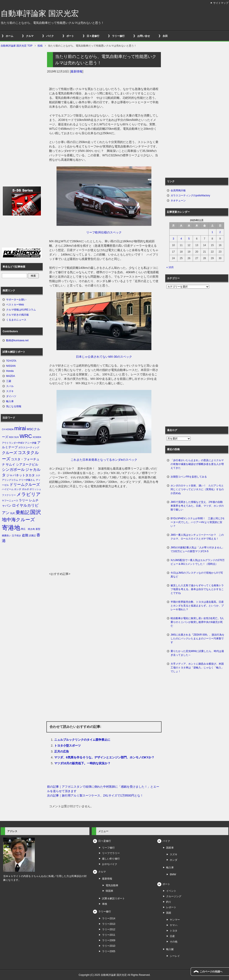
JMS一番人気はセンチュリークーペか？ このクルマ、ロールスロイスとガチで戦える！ (197, 537)
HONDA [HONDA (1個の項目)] (9, 429)
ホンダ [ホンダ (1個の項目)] (18, 489)
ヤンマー (175, 920)
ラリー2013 (109, 924)
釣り (169, 902)
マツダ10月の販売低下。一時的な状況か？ (82, 763)
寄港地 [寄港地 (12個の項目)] (11, 528)
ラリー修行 (118, 36)
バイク (50, 36)
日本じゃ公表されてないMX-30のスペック (104, 357)
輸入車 (10, 401)
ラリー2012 (109, 929)
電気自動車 (112, 885)
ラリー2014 (109, 918)
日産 (172, 936)
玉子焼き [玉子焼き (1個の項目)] (16, 536)
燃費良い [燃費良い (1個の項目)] (7, 536)
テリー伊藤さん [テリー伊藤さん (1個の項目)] (27, 480)
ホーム (9, 36)
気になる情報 (14, 406)
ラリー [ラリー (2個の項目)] (24, 500)
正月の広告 (62, 751)
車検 (105, 904)
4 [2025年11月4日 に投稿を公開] (181, 239)
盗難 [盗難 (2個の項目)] (25, 535)
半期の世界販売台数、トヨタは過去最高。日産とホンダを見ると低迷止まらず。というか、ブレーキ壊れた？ (197, 606)
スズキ (10, 391)
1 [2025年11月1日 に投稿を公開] (212, 232)
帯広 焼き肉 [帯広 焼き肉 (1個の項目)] (28, 529)
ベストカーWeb (15, 305)
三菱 (9, 381)
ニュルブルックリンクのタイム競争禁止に (82, 740)
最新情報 (77, 71)
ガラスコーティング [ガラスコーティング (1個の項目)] (29, 447)
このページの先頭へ (211, 972)
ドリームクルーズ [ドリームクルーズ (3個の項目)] (25, 485)
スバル (10, 386)
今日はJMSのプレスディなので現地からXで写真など (197, 575)
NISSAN (11, 366)
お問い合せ (144, 36)
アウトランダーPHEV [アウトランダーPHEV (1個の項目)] (13, 443)
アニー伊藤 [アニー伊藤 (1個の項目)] (31, 443)
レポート (171, 907)
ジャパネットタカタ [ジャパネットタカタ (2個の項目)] (21, 475)
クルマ (30, 36)
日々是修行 (93, 36)
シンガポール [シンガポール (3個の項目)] (13, 470)
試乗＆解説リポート (113, 898)
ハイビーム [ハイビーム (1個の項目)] (8, 489)
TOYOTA (11, 361)
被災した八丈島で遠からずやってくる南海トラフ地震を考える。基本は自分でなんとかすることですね (197, 589)
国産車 (170, 848)
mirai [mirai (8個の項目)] (20, 428)
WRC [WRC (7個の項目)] (26, 436)
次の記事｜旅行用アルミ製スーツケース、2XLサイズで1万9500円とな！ (95, 795)
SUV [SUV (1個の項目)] (17, 437)
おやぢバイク (110, 864)
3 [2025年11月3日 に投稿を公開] (173, 239)
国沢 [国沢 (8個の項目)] (36, 512)
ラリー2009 (109, 940)
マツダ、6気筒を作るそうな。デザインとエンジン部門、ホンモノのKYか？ (104, 757)
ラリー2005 (109, 951)
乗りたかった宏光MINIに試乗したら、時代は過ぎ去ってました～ (197, 653)
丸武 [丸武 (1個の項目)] (12, 513)
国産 (169, 913)
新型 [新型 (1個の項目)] (38, 529)
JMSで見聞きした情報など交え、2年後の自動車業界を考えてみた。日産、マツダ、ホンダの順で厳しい (197, 506)
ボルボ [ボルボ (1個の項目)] (25, 489)
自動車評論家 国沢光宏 (40, 13)
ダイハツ (11, 396)
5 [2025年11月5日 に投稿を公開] (189, 239)
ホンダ (174, 860)
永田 (165, 36)
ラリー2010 (109, 946)
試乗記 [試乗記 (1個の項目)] (32, 536)
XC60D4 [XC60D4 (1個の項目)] (37, 437)
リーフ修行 (108, 848)
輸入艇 (170, 949)
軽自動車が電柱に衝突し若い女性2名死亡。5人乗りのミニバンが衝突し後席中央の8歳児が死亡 (197, 622)
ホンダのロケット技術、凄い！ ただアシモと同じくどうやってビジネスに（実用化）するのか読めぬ (197, 489)
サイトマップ (221, 3)
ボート (70, 36)
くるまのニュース (16, 320)
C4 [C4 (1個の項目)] (3, 429)
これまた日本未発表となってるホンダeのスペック (104, 460)
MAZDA (11, 376)
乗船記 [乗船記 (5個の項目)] (23, 512)
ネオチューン (178, 201)
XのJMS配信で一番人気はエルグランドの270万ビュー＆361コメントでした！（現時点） (198, 562)
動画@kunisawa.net (17, 340)
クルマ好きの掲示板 (18, 315)
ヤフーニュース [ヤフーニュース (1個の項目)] (10, 501)
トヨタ (174, 931)
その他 (174, 942)
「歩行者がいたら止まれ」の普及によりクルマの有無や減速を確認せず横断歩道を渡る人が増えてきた (197, 464)
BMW (173, 874)
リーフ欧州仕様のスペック (104, 232)
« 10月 (170, 267)
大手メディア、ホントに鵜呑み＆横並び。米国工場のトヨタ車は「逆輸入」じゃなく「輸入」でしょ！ (197, 668)
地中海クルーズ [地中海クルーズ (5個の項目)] (18, 520)
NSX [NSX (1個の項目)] (11, 437)
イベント (171, 891)
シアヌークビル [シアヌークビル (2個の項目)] (27, 465)
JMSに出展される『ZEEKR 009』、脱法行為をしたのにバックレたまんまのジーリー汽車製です (197, 639)
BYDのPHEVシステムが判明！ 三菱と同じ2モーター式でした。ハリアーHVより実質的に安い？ (198, 522)
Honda (10, 371)
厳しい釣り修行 (111, 859)
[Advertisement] (104, 540)
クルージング (174, 896)
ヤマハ (174, 925)
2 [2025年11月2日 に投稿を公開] (220, 232)
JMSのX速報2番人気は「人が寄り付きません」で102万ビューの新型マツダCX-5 (197, 549)
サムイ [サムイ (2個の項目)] (10, 465)
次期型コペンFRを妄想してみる (189, 477)
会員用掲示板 (178, 190)
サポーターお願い (16, 300)
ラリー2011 (109, 935)
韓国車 (109, 891)
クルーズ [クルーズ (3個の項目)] (9, 453)
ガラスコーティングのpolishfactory (190, 195)
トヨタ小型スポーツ (67, 746)
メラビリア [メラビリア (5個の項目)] (29, 494)
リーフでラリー (111, 853)
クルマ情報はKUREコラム (21, 310)
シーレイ (175, 956)
